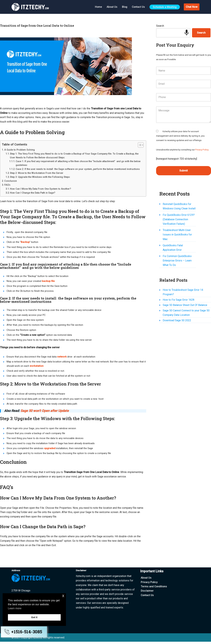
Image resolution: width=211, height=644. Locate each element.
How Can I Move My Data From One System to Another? (40, 189)
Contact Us (138, 7)
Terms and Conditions (154, 589)
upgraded (50, 450)
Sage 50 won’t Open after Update (45, 412)
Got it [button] (34, 617)
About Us (111, 7)
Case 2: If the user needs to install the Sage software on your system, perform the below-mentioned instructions (78, 169)
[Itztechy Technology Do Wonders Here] (31, 7)
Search (160, 26)
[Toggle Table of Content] (139, 145)
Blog (124, 7)
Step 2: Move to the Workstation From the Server (37, 173)
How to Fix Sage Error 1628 (179, 283)
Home (97, 7)
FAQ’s (7, 185)
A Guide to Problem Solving (20, 150)
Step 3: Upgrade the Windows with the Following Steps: (40, 177)
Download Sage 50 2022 (177, 304)
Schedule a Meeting (165, 7)
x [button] (63, 596)
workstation (37, 367)
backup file (48, 282)
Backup (25, 243)
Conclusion (11, 181)
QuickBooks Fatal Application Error (183, 237)
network (62, 358)
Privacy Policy (202, 150)
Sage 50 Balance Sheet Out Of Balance (185, 288)
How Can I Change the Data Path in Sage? (33, 193)
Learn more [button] (15, 608)
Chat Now (192, 7)
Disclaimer (147, 593)
